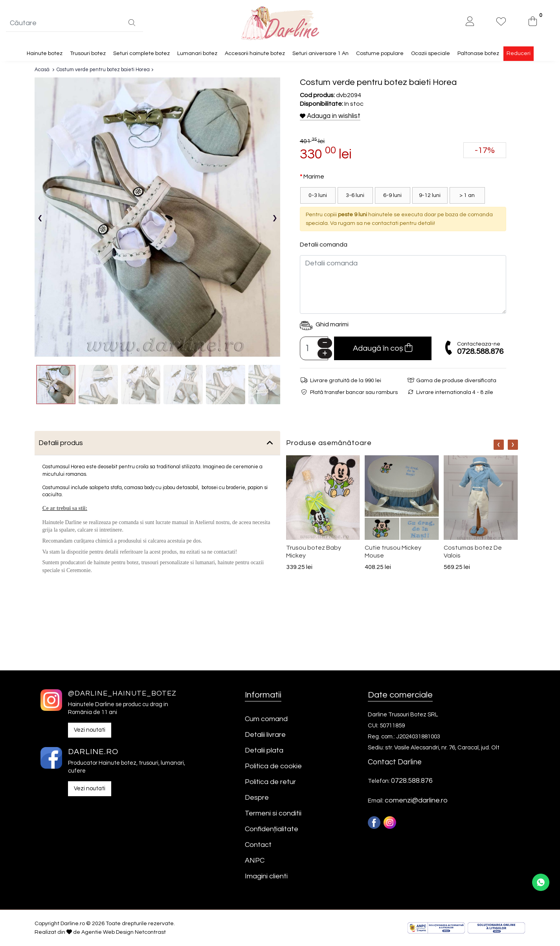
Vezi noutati (90, 730)
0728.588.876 (480, 352)
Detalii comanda (324, 245)
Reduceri (519, 53)
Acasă (42, 70)
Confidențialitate (272, 829)
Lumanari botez (197, 53)
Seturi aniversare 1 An (320, 53)
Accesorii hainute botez (255, 53)
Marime (314, 177)
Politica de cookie (273, 766)
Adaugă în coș (383, 348)
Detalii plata (264, 750)
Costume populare (380, 53)
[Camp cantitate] (314, 349)
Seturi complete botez (141, 53)
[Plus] (325, 354)
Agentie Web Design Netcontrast (124, 932)
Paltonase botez (478, 53)
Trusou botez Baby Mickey (314, 552)
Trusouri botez (88, 53)
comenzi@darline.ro (416, 800)
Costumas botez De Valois (473, 552)
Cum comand (266, 719)
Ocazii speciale (431, 53)
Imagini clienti (266, 876)
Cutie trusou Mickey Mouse (393, 552)
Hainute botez (45, 53)
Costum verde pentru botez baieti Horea (103, 70)
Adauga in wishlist (330, 116)
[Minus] (325, 343)
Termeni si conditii (273, 813)
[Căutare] (132, 24)
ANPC (255, 860)
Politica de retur (270, 782)
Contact (258, 845)
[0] (533, 22)
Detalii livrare (265, 735)
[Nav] (499, 445)
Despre (257, 798)
